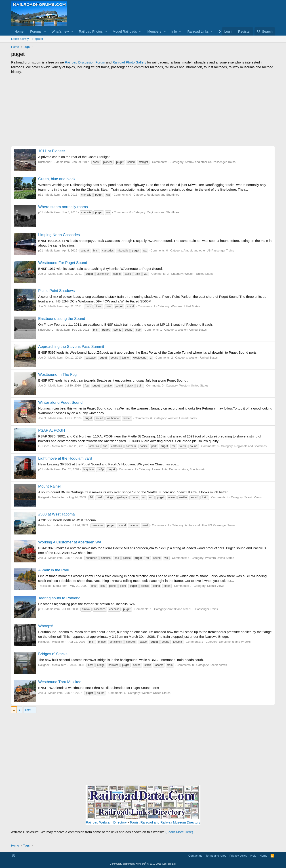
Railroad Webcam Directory (106, 822)
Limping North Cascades (59, 235)
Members (154, 31)
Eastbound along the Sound (62, 319)
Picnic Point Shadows (56, 291)
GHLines (44, 446)
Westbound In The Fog (57, 375)
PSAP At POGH (52, 430)
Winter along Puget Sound (60, 402)
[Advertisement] (143, 110)
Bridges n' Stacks (53, 654)
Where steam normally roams (63, 207)
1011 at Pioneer (52, 151)
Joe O (42, 274)
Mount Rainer (50, 486)
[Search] (265, 31)
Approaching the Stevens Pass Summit (71, 347)
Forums (36, 31)
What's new (60, 31)
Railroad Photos (91, 31)
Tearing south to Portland (59, 598)
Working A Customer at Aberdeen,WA (70, 542)
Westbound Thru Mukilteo (60, 682)
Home (19, 31)
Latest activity (20, 39)
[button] (45, 31)
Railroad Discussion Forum (85, 62)
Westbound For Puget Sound (63, 263)
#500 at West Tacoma (57, 514)
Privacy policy (238, 856)
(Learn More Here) (179, 832)
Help (253, 856)
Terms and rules (216, 856)
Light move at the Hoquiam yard (65, 458)
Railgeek (44, 497)
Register (38, 39)
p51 (41, 195)
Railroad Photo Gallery (129, 62)
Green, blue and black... (58, 179)
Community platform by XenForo (143, 864)
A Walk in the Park (54, 570)
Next (28, 710)
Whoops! (46, 626)
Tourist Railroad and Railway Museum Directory (165, 822)
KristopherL (46, 162)
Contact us (195, 856)
